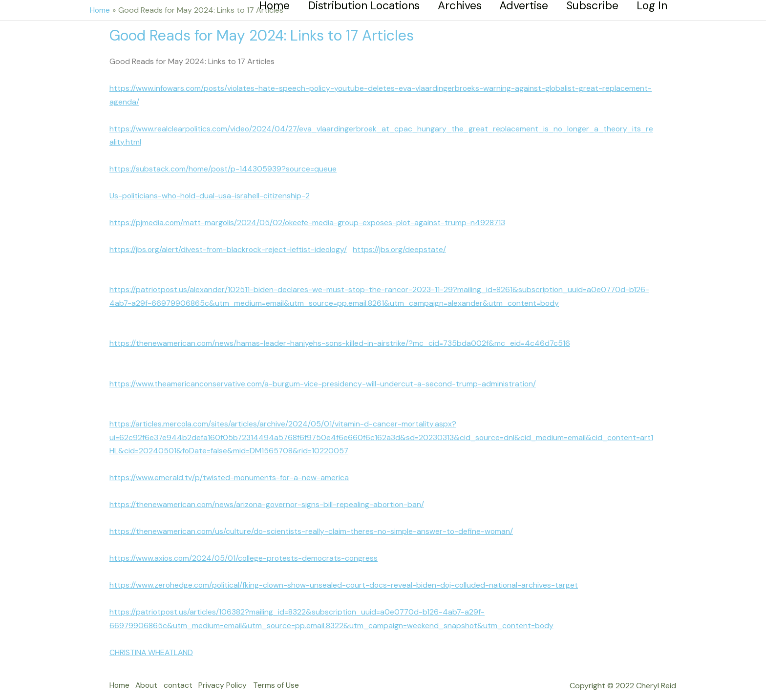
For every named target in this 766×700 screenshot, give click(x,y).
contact (182, 679)
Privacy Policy (229, 679)
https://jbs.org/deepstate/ (402, 247)
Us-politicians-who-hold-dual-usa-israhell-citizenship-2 (210, 194)
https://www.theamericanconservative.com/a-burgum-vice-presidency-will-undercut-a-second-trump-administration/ (324, 380)
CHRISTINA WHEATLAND (152, 646)
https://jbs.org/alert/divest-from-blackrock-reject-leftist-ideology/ (229, 247)
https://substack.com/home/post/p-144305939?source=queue (224, 168)
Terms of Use (284, 679)
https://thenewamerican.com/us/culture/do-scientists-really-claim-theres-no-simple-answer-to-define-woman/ (312, 526)
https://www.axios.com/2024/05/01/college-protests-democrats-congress (245, 553)
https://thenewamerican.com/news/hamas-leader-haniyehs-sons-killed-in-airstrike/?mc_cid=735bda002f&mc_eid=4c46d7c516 (341, 340)
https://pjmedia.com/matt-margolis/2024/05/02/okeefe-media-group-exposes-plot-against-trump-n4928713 (309, 221)
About (149, 679)
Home (120, 679)
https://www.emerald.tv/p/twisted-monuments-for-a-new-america (230, 473)
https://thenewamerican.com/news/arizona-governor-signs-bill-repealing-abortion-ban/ (268, 500)
